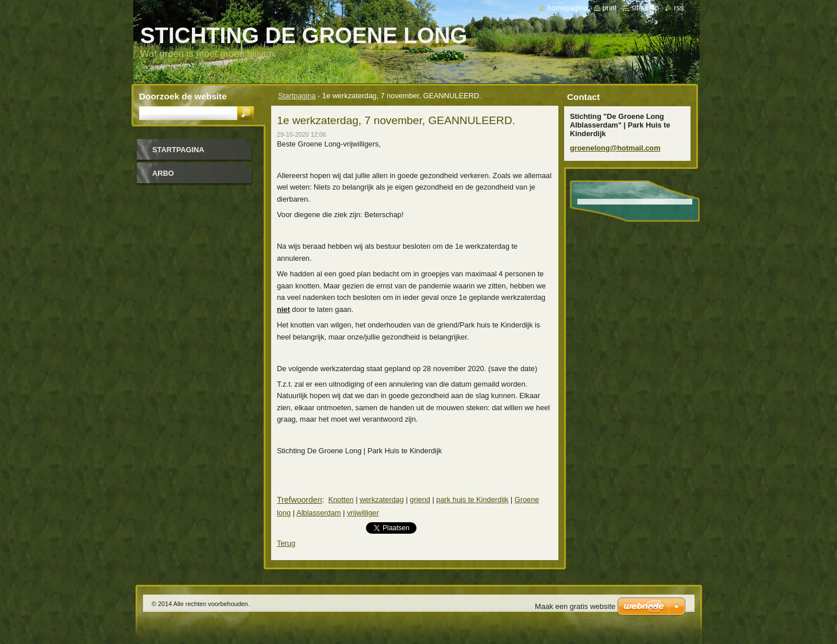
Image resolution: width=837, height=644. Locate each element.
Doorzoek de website (183, 96)
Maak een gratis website (575, 606)
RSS (679, 8)
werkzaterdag (382, 500)
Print (610, 8)
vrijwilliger (363, 513)
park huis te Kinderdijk (472, 500)
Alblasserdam (319, 513)
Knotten (341, 500)
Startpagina (297, 96)
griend (420, 500)
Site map (645, 8)
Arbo (163, 173)
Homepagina (568, 8)
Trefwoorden (300, 500)
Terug (286, 543)
